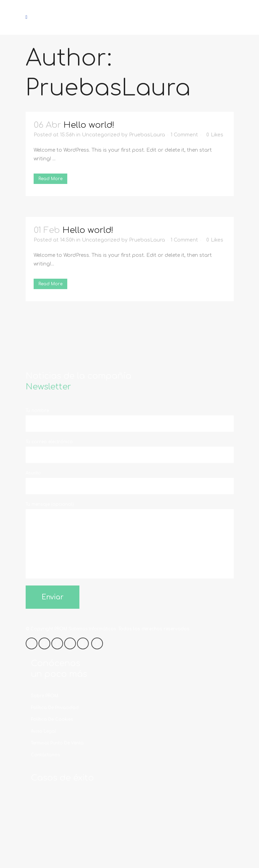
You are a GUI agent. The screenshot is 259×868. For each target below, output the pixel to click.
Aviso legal (44, 731)
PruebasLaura (147, 135)
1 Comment (184, 135)
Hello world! (89, 125)
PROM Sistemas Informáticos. (86, 629)
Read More (50, 179)
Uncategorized (101, 135)
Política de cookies (52, 719)
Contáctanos (45, 755)
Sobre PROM (45, 696)
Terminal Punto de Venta (57, 743)
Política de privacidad (55, 708)
